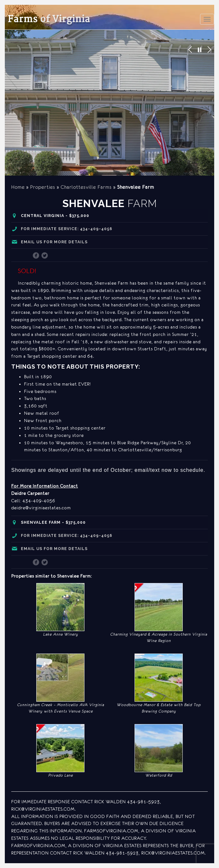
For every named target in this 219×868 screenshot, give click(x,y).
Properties (43, 187)
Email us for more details (54, 242)
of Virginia (49, 19)
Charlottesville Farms (86, 187)
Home (18, 187)
